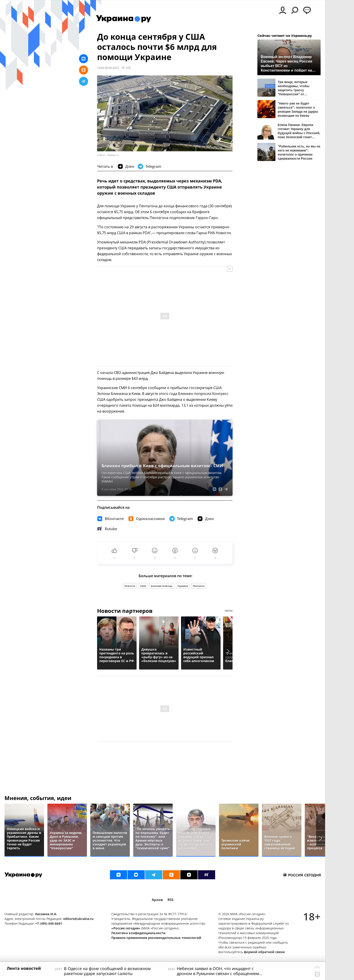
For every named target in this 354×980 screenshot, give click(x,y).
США (143, 586)
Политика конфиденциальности (138, 933)
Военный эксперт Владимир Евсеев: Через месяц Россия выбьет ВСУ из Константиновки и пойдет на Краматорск (286, 63)
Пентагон (199, 586)
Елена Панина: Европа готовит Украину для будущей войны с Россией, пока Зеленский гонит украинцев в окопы (299, 131)
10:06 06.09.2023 (108, 68)
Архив (157, 900)
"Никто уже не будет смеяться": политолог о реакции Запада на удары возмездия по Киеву (298, 109)
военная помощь (162, 586)
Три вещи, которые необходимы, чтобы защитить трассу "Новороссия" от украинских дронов (293, 88)
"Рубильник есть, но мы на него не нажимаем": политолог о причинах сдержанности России (299, 152)
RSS (170, 900)
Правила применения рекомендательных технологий (156, 938)
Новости (130, 586)
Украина (183, 586)
